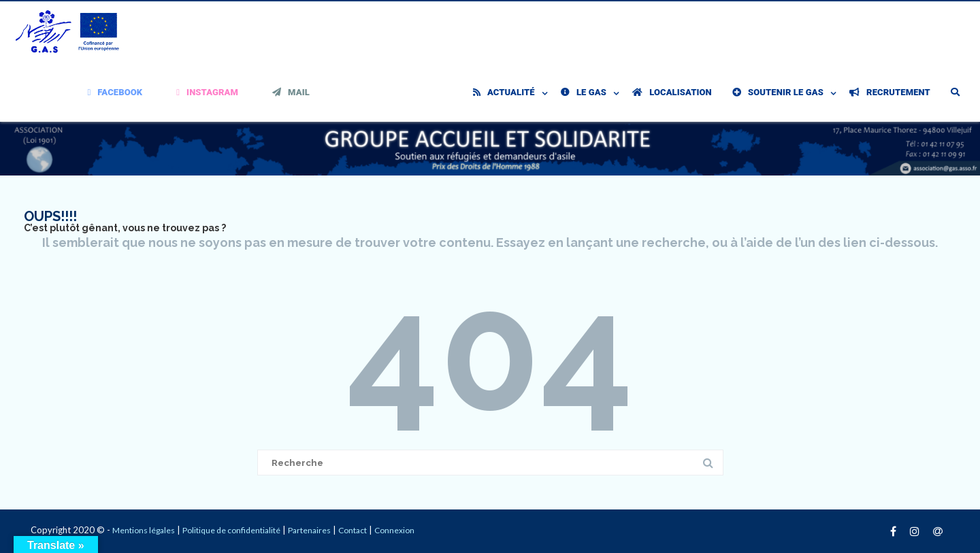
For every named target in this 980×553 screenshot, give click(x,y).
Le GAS (584, 92)
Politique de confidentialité (231, 530)
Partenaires (309, 530)
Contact (353, 530)
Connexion (394, 530)
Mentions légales (144, 530)
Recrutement (890, 92)
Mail (291, 92)
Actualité (504, 92)
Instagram (207, 92)
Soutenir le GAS (778, 92)
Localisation (672, 92)
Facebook (115, 92)
